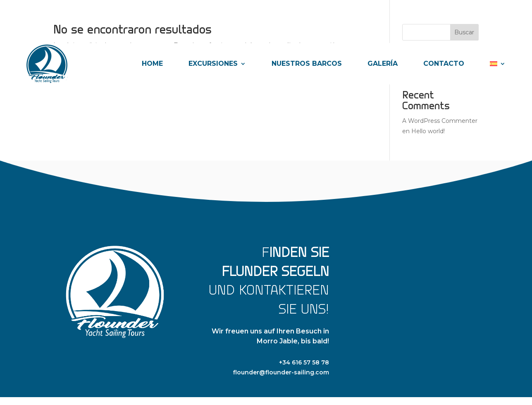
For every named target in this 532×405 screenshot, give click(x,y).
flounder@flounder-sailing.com (281, 372)
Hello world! (428, 131)
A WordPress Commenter (440, 121)
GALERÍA (383, 64)
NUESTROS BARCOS (307, 64)
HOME (152, 64)
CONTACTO (444, 64)
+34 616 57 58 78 (304, 362)
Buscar (464, 32)
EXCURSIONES (213, 64)
